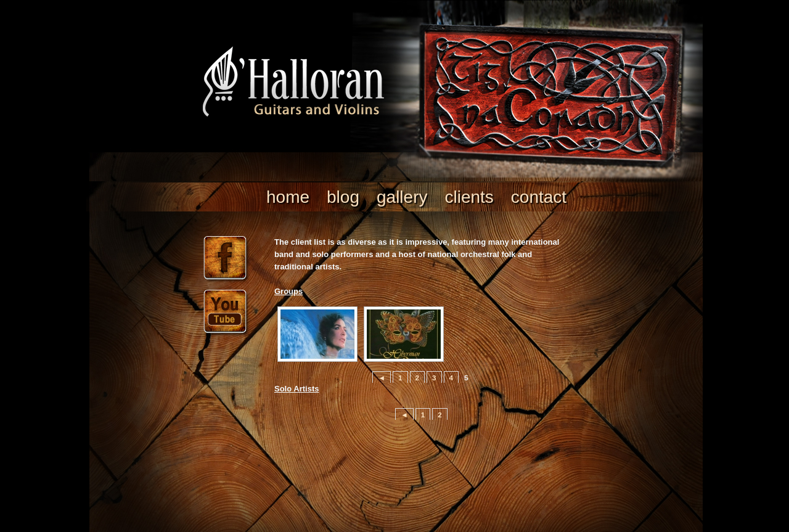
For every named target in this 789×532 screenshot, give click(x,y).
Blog (343, 197)
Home (288, 197)
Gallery (402, 197)
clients (469, 197)
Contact (539, 197)
